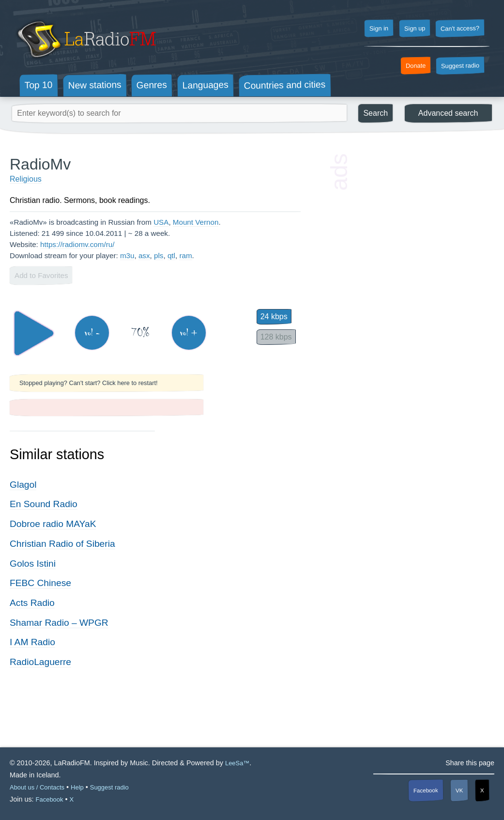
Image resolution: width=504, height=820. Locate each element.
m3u (127, 255)
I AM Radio (32, 642)
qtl (171, 255)
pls (159, 255)
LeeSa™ (237, 763)
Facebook (426, 791)
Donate (416, 66)
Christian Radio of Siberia (62, 544)
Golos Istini (33, 564)
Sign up (414, 29)
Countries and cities (285, 85)
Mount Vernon (196, 222)
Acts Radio (32, 603)
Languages (206, 85)
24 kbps (274, 317)
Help (77, 787)
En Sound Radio (44, 504)
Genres (152, 85)
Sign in (379, 29)
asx (144, 255)
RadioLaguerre (40, 662)
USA (161, 222)
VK (459, 790)
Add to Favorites (41, 275)
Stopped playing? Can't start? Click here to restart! (89, 383)
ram (185, 255)
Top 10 (39, 85)
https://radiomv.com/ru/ (77, 244)
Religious (26, 179)
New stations (94, 85)
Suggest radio (460, 66)
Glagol (23, 485)
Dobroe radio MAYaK (53, 524)
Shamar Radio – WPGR (59, 623)
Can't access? (460, 28)
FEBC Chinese (40, 583)
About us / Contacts (37, 787)
